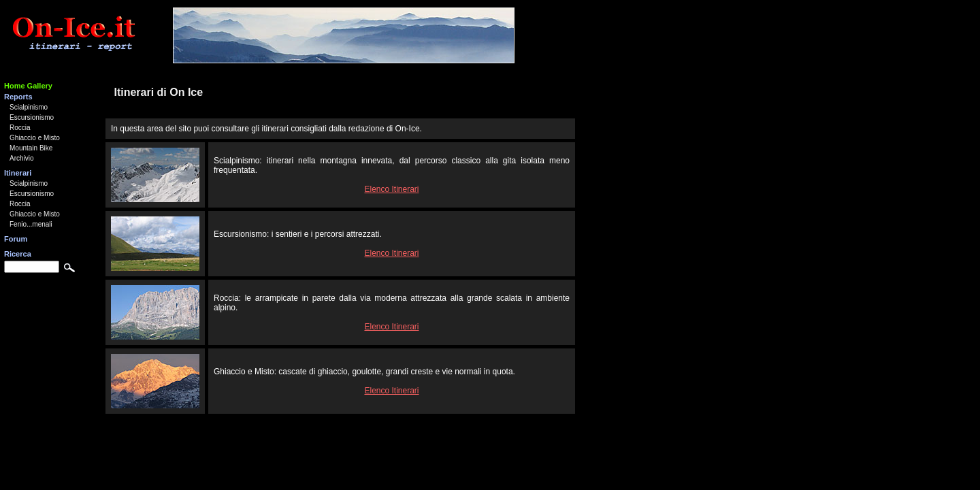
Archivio (22, 158)
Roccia (20, 128)
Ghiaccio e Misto (35, 138)
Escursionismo (32, 117)
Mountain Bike (31, 148)
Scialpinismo (29, 107)
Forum (16, 239)
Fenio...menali (31, 224)
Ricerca (18, 254)
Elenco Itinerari (391, 189)
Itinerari (18, 173)
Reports (18, 97)
